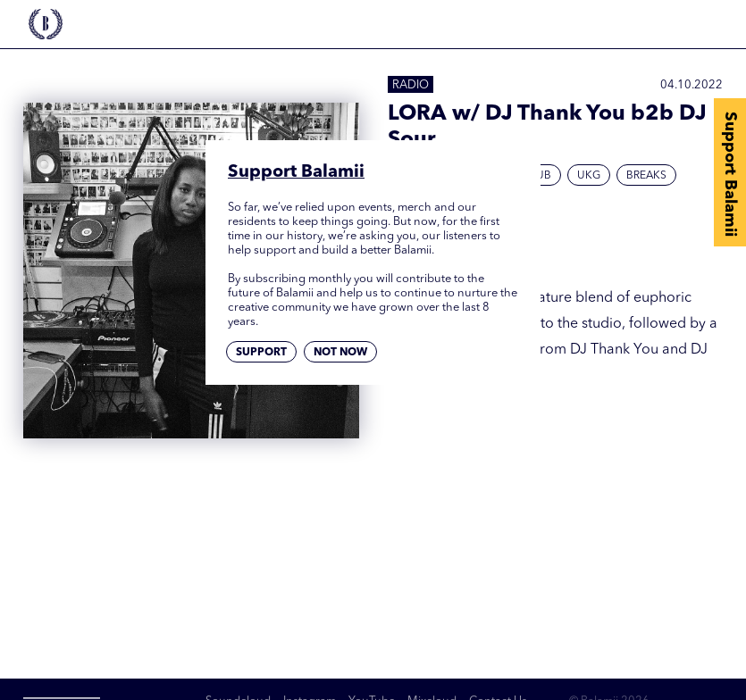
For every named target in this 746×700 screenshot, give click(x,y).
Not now (340, 353)
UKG (589, 176)
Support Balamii (730, 174)
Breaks (646, 176)
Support (261, 353)
